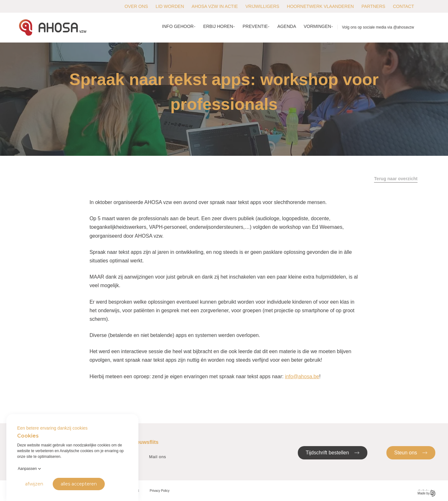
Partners (373, 6)
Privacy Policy (160, 491)
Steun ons (411, 452)
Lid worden (170, 6)
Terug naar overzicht (396, 179)
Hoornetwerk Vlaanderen (321, 6)
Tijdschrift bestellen (333, 452)
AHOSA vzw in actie (215, 6)
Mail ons (158, 457)
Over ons (136, 6)
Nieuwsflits (145, 442)
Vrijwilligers (262, 6)
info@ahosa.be (302, 376)
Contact (403, 6)
